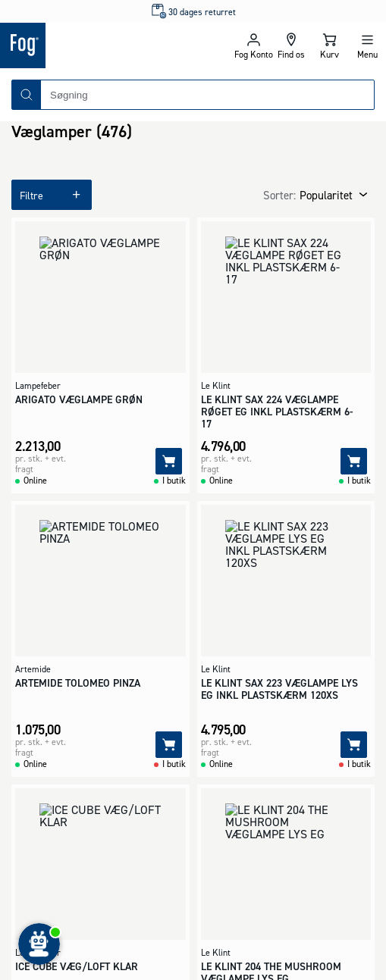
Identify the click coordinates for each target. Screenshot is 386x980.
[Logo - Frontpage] (97, 45)
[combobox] (207, 95)
